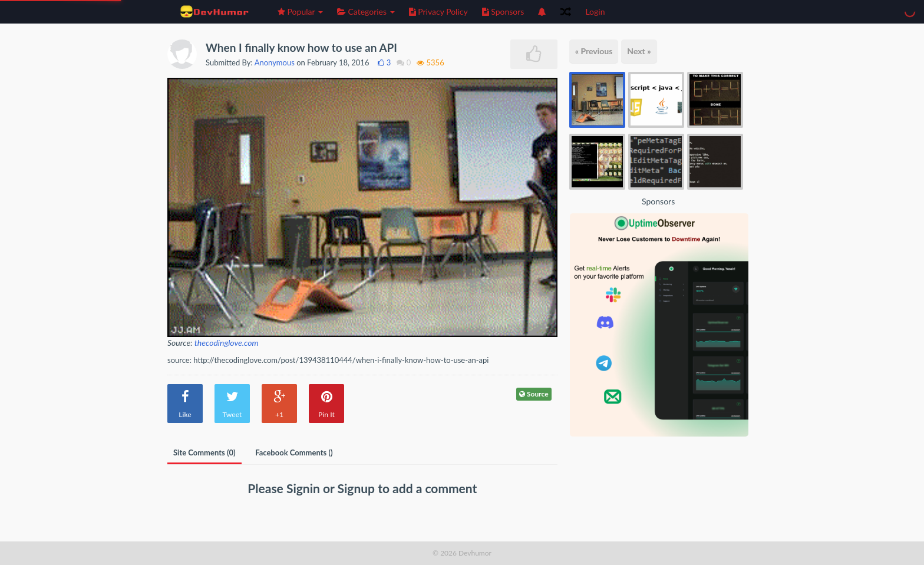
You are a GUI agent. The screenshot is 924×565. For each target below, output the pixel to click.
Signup (358, 488)
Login (595, 11)
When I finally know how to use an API (301, 47)
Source (534, 394)
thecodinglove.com (227, 343)
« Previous (594, 51)
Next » (639, 51)
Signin (305, 488)
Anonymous (275, 62)
